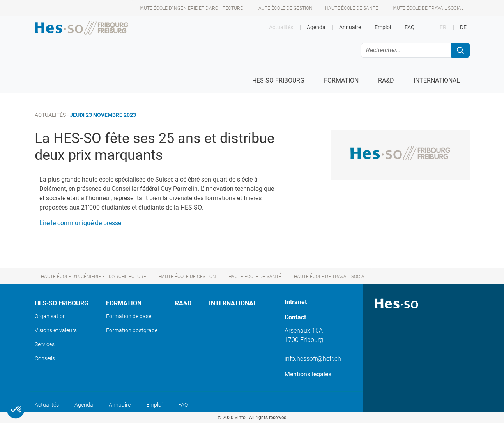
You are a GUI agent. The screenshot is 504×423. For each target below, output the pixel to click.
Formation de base (129, 316)
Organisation (50, 316)
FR (443, 27)
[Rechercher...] (406, 50)
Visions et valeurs (56, 330)
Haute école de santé (352, 8)
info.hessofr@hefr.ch (313, 359)
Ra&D (183, 303)
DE (463, 27)
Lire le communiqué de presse (80, 223)
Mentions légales (308, 374)
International (233, 303)
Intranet (296, 302)
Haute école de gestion (284, 8)
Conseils (45, 358)
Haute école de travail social (427, 8)
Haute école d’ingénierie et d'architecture (190, 8)
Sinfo (240, 418)
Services (45, 344)
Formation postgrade (132, 330)
